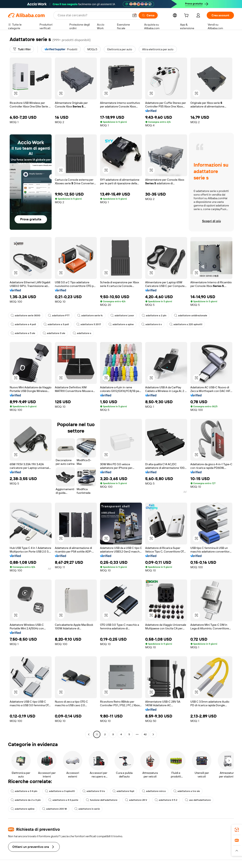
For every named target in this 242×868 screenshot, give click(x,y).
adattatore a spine (121, 324)
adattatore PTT (59, 315)
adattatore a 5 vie (23, 333)
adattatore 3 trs (94, 791)
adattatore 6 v (152, 324)
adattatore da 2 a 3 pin (26, 800)
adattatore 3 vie (54, 333)
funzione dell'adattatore (102, 800)
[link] (237, 830)
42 (145, 734)
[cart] (187, 16)
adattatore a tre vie (187, 791)
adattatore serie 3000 (26, 315)
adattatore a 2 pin (154, 315)
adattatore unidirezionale (191, 315)
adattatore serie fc (90, 315)
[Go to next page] (153, 734)
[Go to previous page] (89, 734)
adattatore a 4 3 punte (63, 800)
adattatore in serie (87, 809)
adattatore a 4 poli (23, 324)
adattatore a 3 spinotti (60, 791)
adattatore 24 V (136, 800)
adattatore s (82, 333)
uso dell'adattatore (198, 800)
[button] (135, 15)
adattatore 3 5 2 (166, 800)
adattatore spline (23, 809)
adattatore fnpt (123, 791)
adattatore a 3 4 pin (24, 791)
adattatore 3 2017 (89, 324)
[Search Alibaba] (93, 15)
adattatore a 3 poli (56, 324)
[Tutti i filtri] (22, 49)
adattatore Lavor (122, 315)
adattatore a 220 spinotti (186, 324)
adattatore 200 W (54, 809)
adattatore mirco (154, 791)
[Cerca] (148, 15)
